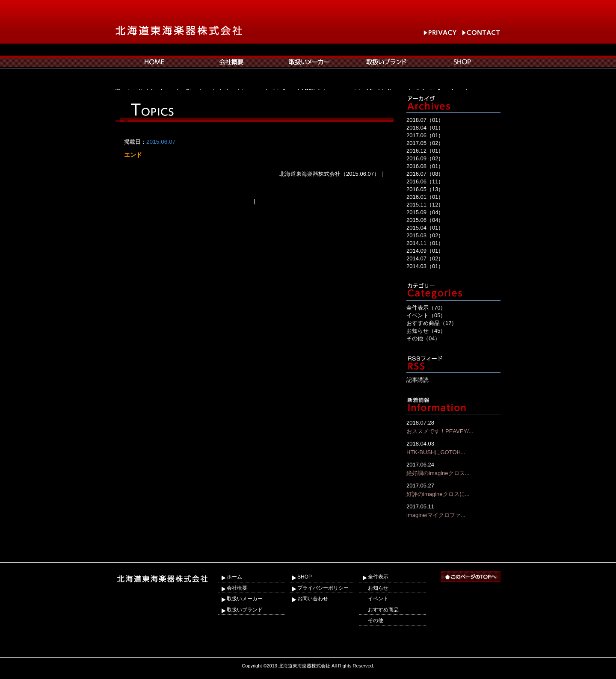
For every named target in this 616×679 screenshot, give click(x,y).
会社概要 (237, 588)
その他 (376, 620)
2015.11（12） (425, 205)
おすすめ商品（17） (432, 323)
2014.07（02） (425, 258)
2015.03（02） (425, 235)
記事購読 (418, 380)
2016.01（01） (425, 197)
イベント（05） (426, 315)
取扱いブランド (245, 610)
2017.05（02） (425, 143)
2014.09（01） (425, 251)
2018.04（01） (425, 128)
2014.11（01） (425, 243)
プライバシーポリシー (323, 588)
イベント (378, 599)
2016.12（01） (425, 151)
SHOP (305, 577)
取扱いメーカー (245, 599)
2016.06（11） (425, 182)
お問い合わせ (313, 599)
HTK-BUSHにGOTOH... (453, 447)
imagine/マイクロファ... (453, 510)
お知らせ (378, 588)
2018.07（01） (425, 120)
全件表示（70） (426, 308)
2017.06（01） (425, 135)
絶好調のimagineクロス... (453, 468)
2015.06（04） (425, 220)
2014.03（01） (425, 266)
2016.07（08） (425, 174)
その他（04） (423, 338)
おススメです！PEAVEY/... (453, 427)
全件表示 (378, 577)
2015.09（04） (425, 212)
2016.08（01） (425, 166)
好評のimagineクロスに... (453, 489)
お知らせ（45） (426, 331)
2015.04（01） (425, 228)
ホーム (234, 577)
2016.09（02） (425, 158)
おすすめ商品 (383, 610)
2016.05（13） (425, 189)
